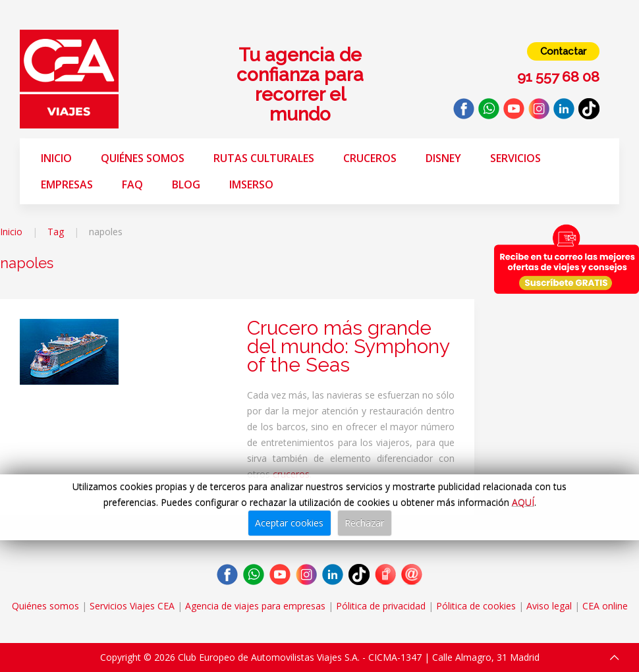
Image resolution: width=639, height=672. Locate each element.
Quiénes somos (143, 158)
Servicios (515, 158)
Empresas (67, 184)
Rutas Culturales (264, 158)
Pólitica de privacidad (381, 606)
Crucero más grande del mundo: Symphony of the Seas (348, 346)
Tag (56, 232)
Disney (443, 158)
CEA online (605, 606)
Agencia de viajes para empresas (255, 606)
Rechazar (364, 523)
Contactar (563, 51)
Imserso (251, 184)
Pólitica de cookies (476, 606)
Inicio (56, 158)
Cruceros (370, 158)
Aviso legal (549, 606)
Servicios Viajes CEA (132, 606)
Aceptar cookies (289, 523)
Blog (186, 184)
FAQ (132, 184)
